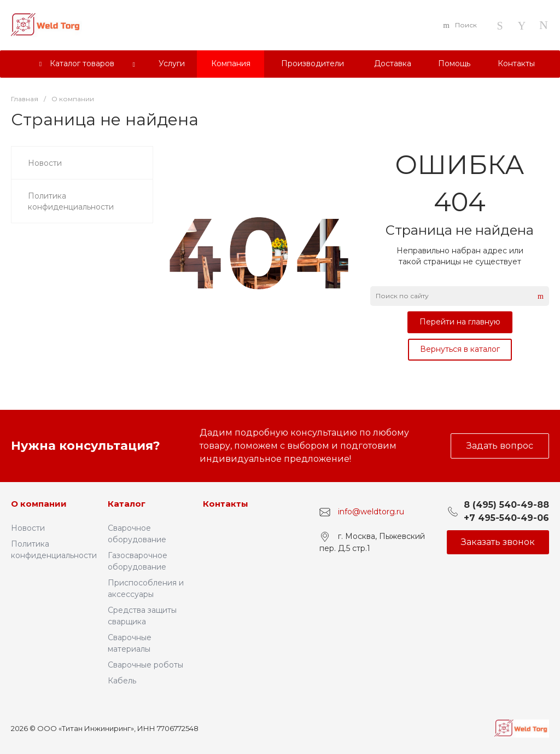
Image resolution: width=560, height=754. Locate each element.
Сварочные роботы (145, 665)
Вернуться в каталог (460, 349)
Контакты (226, 504)
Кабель (122, 681)
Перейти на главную (460, 322)
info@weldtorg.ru (371, 512)
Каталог (127, 504)
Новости (28, 528)
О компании (39, 504)
